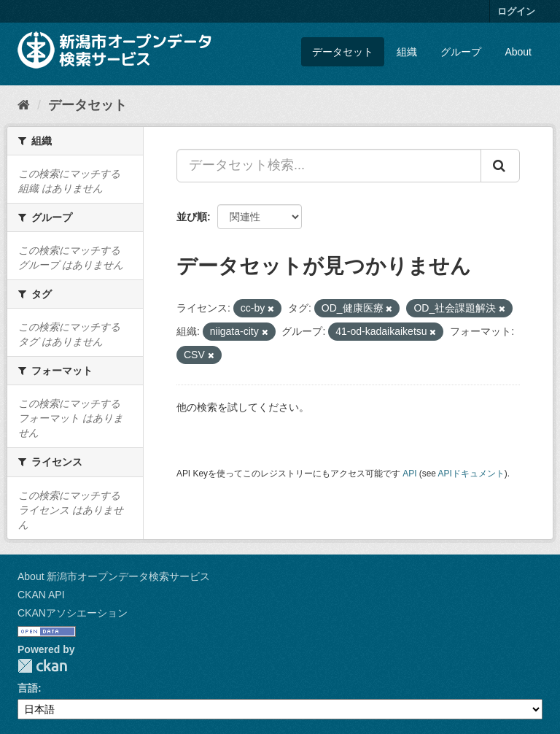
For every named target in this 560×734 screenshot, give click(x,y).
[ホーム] (24, 105)
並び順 (192, 217)
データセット (343, 52)
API (409, 474)
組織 (407, 52)
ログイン (516, 11)
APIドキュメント (471, 474)
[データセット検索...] (329, 166)
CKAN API (41, 595)
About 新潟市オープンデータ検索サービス (114, 576)
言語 (28, 688)
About (518, 52)
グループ (461, 52)
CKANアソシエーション (73, 613)
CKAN (42, 666)
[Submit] (500, 166)
